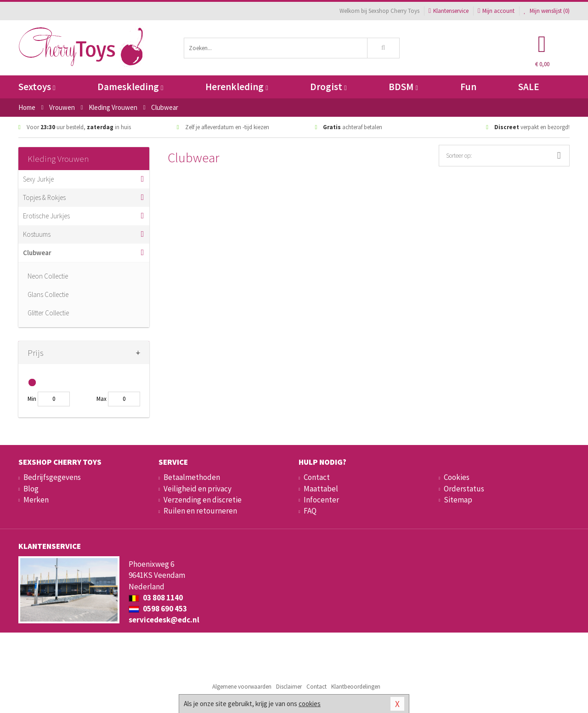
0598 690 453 (158, 609)
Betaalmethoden (192, 477)
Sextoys (37, 87)
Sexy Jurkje (38, 179)
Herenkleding (237, 87)
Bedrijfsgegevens (52, 477)
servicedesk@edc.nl (164, 620)
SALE (529, 87)
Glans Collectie (48, 294)
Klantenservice (449, 11)
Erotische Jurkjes (46, 216)
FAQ (310, 511)
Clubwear (37, 253)
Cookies (457, 477)
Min (32, 399)
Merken (36, 500)
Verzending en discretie (203, 500)
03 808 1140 (156, 598)
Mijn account (496, 11)
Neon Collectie (48, 276)
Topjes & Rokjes (44, 197)
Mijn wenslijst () (547, 11)
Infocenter (321, 500)
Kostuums (37, 234)
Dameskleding (130, 87)
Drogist (328, 87)
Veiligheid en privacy (198, 489)
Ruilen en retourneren (200, 511)
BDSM (403, 87)
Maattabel (321, 489)
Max (102, 399)
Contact (317, 477)
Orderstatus (464, 489)
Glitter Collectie (48, 313)
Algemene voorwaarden (242, 687)
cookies (310, 704)
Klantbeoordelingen (356, 687)
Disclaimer (289, 687)
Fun (468, 87)
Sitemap (458, 500)
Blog (31, 489)
